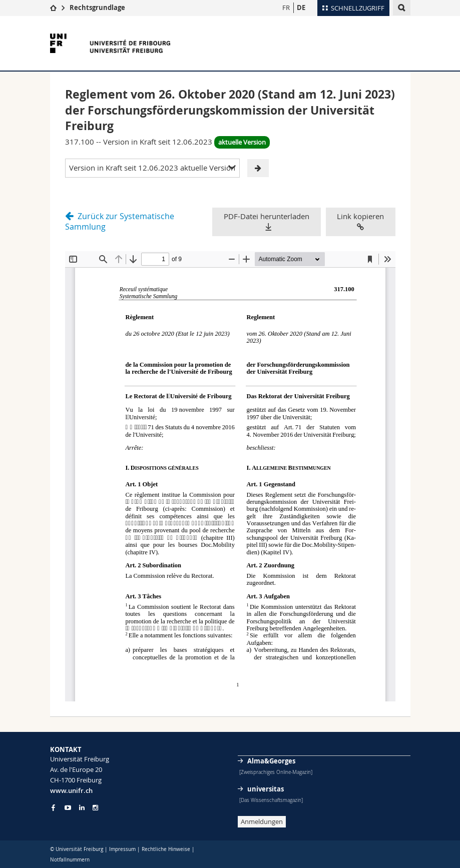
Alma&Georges (271, 761)
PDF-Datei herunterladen (267, 216)
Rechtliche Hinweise (166, 849)
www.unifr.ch (71, 790)
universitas (266, 789)
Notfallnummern (70, 860)
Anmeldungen (262, 821)
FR (286, 8)
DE (301, 8)
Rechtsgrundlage (97, 8)
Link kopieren (360, 221)
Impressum (122, 849)
